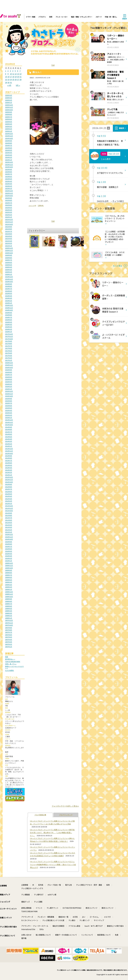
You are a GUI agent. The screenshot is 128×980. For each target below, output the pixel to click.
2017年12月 (9, 334)
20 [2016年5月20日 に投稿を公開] (18, 77)
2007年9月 (9, 628)
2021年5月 (9, 236)
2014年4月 (9, 439)
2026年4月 (9, 95)
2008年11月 (9, 594)
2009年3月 (9, 585)
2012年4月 (9, 496)
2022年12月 (9, 191)
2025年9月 (9, 112)
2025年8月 (9, 114)
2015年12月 (9, 391)
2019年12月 (9, 277)
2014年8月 (9, 429)
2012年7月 (9, 489)
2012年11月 (9, 480)
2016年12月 (9, 363)
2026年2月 (9, 100)
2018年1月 (9, 332)
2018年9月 (9, 313)
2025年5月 (9, 122)
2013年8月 (9, 458)
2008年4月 (9, 611)
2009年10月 (9, 568)
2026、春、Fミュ (11, 664)
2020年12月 (9, 248)
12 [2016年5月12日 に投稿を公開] (16, 74)
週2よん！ (37, 72)
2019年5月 (9, 293)
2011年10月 (9, 511)
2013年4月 (9, 468)
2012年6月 (9, 492)
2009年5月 (9, 580)
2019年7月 (9, 289)
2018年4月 (9, 325)
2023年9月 (9, 169)
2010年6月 (9, 549)
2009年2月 (9, 587)
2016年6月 (9, 377)
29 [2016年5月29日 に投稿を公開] (6, 83)
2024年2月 (9, 157)
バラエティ (42, 17)
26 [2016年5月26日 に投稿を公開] (16, 80)
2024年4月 (9, 153)
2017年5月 (9, 351)
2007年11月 (9, 623)
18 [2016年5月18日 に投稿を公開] (13, 77)
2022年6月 (9, 205)
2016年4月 (9, 382)
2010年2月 (9, 558)
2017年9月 (9, 341)
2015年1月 (9, 418)
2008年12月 (9, 592)
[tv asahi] (11, 17)
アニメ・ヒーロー (62, 17)
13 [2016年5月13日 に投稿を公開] (18, 74)
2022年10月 (9, 196)
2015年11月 (9, 394)
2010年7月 (9, 547)
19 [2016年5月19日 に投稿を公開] (16, 77)
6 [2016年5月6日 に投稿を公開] (18, 71)
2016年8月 (9, 372)
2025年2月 (9, 129)
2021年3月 (9, 241)
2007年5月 (9, 637)
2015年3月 (9, 413)
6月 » (18, 85)
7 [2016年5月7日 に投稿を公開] (20, 71)
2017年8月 (9, 344)
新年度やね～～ (10, 659)
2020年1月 (9, 274)
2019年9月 (9, 284)
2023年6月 (9, 177)
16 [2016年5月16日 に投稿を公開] (9, 77)
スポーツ (99, 17)
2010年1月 (9, 561)
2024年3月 (9, 155)
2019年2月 (9, 301)
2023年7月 (9, 174)
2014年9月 (9, 427)
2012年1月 (9, 504)
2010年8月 (9, 544)
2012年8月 (9, 487)
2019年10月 (9, 282)
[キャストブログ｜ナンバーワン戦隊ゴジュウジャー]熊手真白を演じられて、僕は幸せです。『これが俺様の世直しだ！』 (52, 833)
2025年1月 (9, 131)
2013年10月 (9, 453)
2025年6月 (9, 119)
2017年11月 (9, 336)
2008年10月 (9, 597)
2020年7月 (9, 260)
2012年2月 (9, 501)
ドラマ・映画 (31, 17)
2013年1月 (9, 475)
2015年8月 (9, 401)
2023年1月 (9, 188)
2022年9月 (9, 198)
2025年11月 (9, 107)
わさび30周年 (10, 671)
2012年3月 (9, 499)
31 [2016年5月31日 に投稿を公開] (11, 83)
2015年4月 (9, 410)
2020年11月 (9, 250)
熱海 (7, 657)
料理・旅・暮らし (111, 17)
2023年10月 (9, 167)
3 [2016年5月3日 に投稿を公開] (10, 71)
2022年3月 (9, 212)
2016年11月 (9, 365)
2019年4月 (9, 296)
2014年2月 (9, 444)
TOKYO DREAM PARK (13, 662)
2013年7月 (9, 461)
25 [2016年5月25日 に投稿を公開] (13, 80)
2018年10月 (9, 310)
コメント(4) (32, 206)
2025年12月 (9, 105)
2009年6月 (9, 577)
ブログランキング (66, 815)
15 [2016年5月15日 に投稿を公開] (6, 77)
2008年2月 (9, 616)
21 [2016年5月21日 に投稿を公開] (20, 77)
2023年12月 (9, 162)
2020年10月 (9, 253)
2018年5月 (9, 322)
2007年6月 (9, 635)
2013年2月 (9, 472)
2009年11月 (9, 566)
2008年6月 (9, 606)
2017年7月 (9, 346)
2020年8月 (9, 258)
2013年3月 (9, 470)
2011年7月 (9, 518)
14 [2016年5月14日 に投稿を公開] (20, 74)
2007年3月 (9, 642)
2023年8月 (9, 172)
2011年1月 (9, 532)
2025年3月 (9, 126)
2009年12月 (9, 563)
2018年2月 (9, 329)
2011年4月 (9, 525)
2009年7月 (9, 575)
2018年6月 (9, 320)
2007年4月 (9, 640)
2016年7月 (9, 375)
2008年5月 (9, 609)
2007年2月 (9, 644)
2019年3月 (9, 298)
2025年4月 (9, 124)
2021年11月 (9, 222)
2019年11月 (9, 279)
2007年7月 (9, 632)
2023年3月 (9, 184)
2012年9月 (9, 484)
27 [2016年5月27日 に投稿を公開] (18, 80)
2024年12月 (9, 134)
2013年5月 (9, 465)
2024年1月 (9, 160)
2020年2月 (9, 272)
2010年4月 (9, 554)
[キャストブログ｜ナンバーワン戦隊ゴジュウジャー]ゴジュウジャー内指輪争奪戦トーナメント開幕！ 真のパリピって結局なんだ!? (53, 865)
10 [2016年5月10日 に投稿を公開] (11, 74)
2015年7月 (9, 403)
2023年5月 (9, 179)
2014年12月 (9, 420)
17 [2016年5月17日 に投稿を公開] (11, 77)
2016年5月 (9, 379)
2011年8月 (9, 515)
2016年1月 (9, 389)
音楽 (51, 17)
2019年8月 (9, 286)
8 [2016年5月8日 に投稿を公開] (6, 74)
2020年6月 (9, 263)
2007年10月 (9, 625)
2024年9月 (9, 141)
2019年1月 (9, 303)
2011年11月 (9, 508)
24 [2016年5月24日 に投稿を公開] (11, 80)
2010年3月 (9, 556)
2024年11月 (9, 136)
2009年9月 (9, 570)
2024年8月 (9, 143)
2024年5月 (9, 150)
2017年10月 (9, 339)
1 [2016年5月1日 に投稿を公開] (6, 71)
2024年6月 (9, 148)
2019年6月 (9, 291)
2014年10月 (9, 425)
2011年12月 (9, 506)
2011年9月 (9, 513)
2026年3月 (9, 98)
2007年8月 (9, 630)
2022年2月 (9, 215)
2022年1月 (9, 217)
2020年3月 (9, 270)
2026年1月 (9, 103)
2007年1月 (9, 647)
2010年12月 (9, 534)
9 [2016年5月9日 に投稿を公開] (8, 74)
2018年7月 (9, 317)
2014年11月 (9, 422)
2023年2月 (9, 186)
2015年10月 (9, 396)
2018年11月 (9, 308)
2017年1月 (9, 360)
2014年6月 (9, 434)
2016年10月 (9, 367)
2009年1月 (9, 589)
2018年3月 (9, 327)
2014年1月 (9, 446)
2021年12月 (9, 220)
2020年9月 (9, 255)
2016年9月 (9, 370)
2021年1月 (9, 246)
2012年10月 (9, 482)
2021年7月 (9, 231)
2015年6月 (9, 406)
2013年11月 (9, 451)
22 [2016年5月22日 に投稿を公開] (6, 80)
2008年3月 (9, 613)
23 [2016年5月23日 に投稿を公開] (9, 80)
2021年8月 (9, 229)
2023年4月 (9, 181)
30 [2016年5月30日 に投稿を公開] (9, 83)
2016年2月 (9, 387)
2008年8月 (9, 601)
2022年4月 (9, 210)
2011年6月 (9, 520)
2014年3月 (9, 441)
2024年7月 (9, 145)
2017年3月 (9, 356)
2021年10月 (9, 224)
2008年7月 (9, 604)
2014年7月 (9, 432)
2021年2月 (9, 243)
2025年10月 (9, 110)
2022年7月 (9, 203)
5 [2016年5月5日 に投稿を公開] (15, 71)
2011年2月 (9, 530)
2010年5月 (9, 551)
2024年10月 (9, 138)
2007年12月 (9, 620)
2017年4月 (9, 353)
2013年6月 (9, 463)
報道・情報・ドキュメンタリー (82, 17)
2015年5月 (9, 408)
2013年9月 (9, 456)
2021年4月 (9, 239)
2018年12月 (9, 305)
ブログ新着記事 (40, 815)
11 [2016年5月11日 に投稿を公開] (13, 74)
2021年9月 (9, 227)
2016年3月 (9, 384)
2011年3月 (9, 527)
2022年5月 (9, 208)
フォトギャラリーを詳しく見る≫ (65, 806)
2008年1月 (9, 618)
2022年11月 (9, 193)
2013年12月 (9, 449)
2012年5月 (9, 494)
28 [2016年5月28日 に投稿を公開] (20, 80)
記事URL (41, 206)
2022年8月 (9, 200)
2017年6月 (9, 348)
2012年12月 (9, 477)
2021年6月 (9, 234)
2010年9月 (9, 542)
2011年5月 (9, 523)
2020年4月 (9, 267)
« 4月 (9, 85)
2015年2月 (9, 415)
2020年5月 (9, 265)
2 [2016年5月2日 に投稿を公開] (8, 71)
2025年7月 (9, 117)
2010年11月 (9, 537)
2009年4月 (9, 582)
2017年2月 (9, 358)
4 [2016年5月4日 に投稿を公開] (13, 71)
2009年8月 (9, 573)
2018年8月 (9, 315)
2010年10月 (9, 539)
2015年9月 (9, 399)
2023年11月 (9, 165)
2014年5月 (9, 437)
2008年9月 (9, 599)
